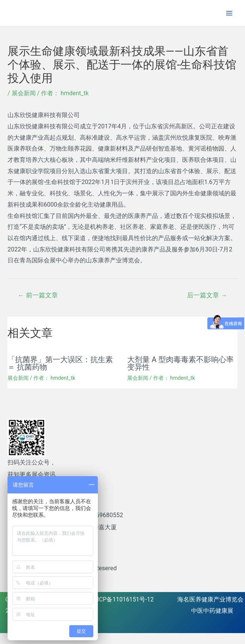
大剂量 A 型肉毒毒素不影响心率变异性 (180, 363)
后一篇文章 (207, 295)
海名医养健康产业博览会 (210, 599)
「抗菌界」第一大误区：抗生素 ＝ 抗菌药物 (60, 363)
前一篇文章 (38, 295)
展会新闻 (24, 93)
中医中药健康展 (212, 610)
